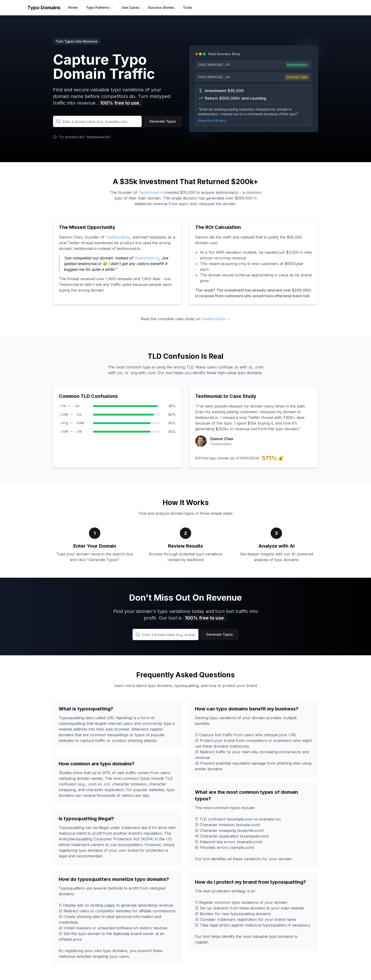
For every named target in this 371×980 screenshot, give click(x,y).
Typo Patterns (100, 7)
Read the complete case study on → (186, 319)
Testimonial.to (151, 192)
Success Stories (161, 7)
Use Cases (130, 7)
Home (73, 7)
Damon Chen (222, 439)
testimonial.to (98, 137)
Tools (188, 7)
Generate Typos (163, 121)
